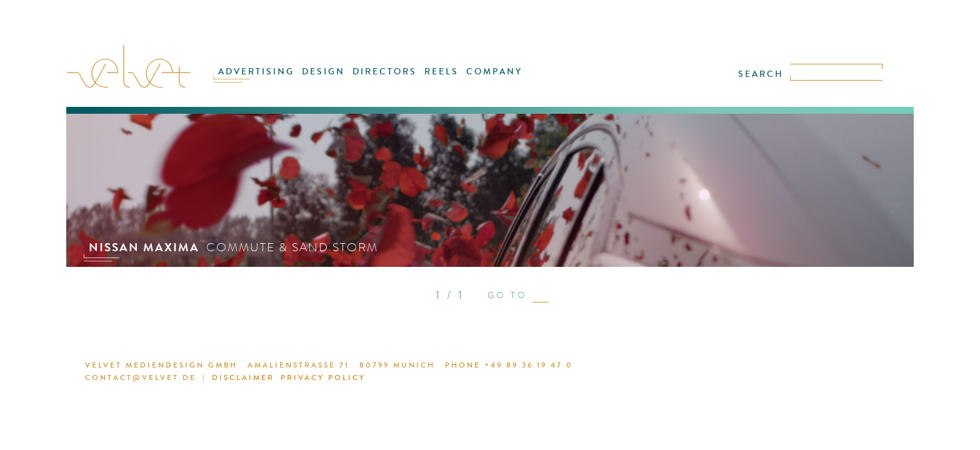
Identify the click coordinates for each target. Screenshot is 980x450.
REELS (437, 79)
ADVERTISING (270, 79)
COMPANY (484, 79)
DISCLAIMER (670, 367)
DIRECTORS (386, 79)
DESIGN (331, 79)
